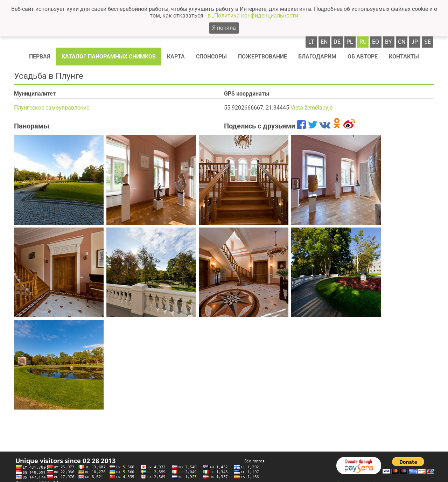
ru (363, 42)
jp (415, 42)
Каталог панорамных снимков (109, 57)
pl (350, 42)
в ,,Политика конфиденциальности (253, 16)
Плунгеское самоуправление (52, 108)
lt (311, 42)
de (337, 42)
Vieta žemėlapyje (311, 108)
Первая (40, 57)
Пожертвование (262, 57)
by (388, 42)
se (428, 42)
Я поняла (224, 28)
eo (376, 42)
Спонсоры (211, 57)
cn (402, 42)
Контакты (404, 57)
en (324, 42)
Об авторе (363, 57)
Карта (176, 57)
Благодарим (317, 57)
